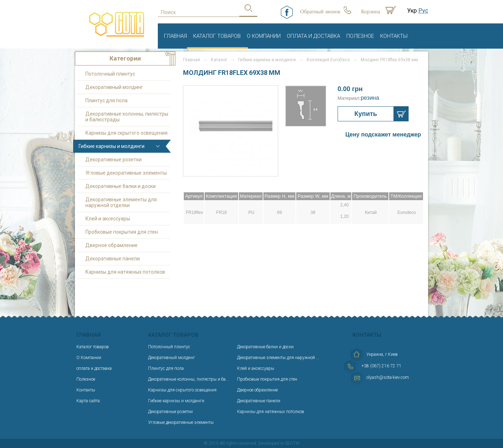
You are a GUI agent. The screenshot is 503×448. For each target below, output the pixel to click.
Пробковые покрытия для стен (122, 232)
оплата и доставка (313, 36)
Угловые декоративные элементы (126, 173)
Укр (412, 11)
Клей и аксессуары (108, 219)
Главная (175, 36)
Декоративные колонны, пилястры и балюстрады (127, 117)
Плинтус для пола (106, 100)
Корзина (371, 12)
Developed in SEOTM (279, 443)
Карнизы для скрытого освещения (126, 133)
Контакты (394, 36)
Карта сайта (88, 401)
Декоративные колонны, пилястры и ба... (188, 379)
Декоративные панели (113, 259)
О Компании (264, 36)
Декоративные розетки (113, 160)
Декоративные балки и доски (121, 186)
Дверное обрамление (112, 245)
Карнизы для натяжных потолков (125, 272)
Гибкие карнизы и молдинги (112, 146)
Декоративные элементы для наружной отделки (121, 202)
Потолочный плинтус (110, 74)
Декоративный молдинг (114, 87)
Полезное (360, 36)
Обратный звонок (320, 12)
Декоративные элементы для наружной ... (278, 358)
